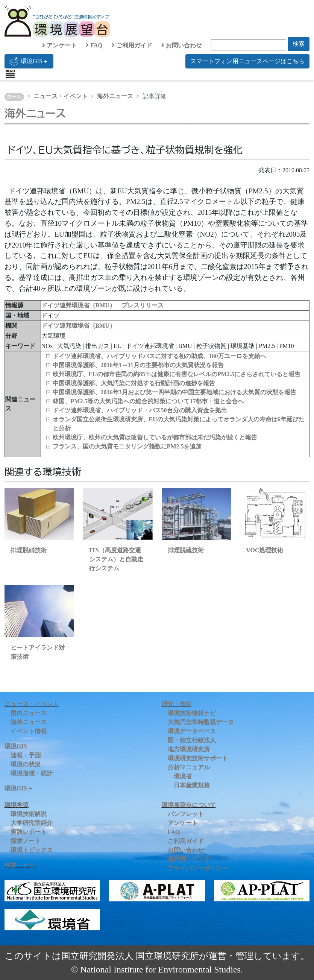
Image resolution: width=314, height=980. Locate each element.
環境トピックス (32, 850)
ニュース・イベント (61, 96)
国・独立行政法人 (192, 740)
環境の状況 (26, 764)
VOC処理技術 (265, 550)
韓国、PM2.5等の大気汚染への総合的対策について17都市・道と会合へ (148, 401)
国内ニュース (29, 713)
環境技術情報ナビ (192, 713)
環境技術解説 (29, 814)
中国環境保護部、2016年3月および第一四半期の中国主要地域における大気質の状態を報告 (174, 392)
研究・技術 (177, 704)
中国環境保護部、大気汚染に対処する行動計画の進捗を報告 (134, 383)
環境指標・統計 (32, 773)
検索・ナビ (20, 865)
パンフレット (186, 814)
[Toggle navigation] (10, 74)
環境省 (183, 776)
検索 (299, 44)
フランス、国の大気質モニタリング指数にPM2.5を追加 (127, 446)
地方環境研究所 (189, 749)
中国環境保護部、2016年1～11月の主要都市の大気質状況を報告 (138, 365)
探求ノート (26, 841)
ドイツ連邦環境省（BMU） (78, 326)
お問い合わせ (182, 45)
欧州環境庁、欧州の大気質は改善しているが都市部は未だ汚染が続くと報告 (155, 437)
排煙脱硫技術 (186, 550)
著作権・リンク (189, 859)
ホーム (14, 97)
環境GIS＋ (29, 61)
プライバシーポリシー (198, 868)
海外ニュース (115, 96)
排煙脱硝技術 (29, 550)
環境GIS (16, 746)
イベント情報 (29, 731)
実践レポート (29, 832)
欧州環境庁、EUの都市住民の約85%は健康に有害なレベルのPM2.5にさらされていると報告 (177, 374)
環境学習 (17, 805)
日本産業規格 (192, 785)
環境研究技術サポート (198, 758)
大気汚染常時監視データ (201, 722)
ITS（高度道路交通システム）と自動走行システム (116, 559)
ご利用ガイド (132, 45)
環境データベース (192, 731)
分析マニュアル (189, 767)
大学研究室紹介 (32, 823)
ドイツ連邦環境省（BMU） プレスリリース (102, 305)
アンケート (59, 45)
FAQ (94, 45)
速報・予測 (26, 755)
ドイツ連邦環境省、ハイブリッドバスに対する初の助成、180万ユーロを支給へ (159, 356)
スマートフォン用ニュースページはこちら (247, 61)
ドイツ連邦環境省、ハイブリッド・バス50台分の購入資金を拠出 (140, 410)
